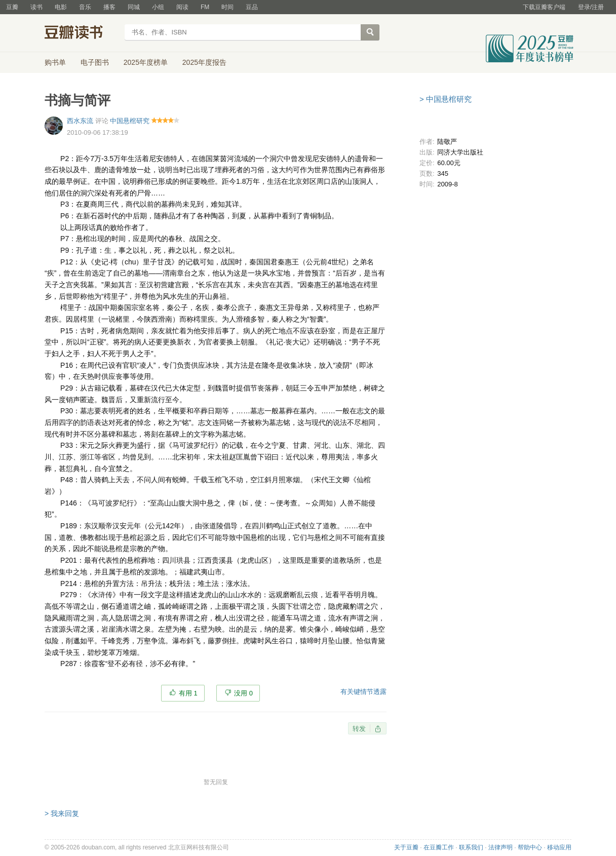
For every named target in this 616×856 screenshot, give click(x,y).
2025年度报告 (204, 62)
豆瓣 (12, 7)
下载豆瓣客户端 (544, 7)
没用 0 (243, 693)
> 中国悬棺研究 (446, 99)
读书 (36, 7)
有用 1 (188, 693)
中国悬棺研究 (130, 121)
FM (205, 7)
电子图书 (95, 62)
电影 (61, 7)
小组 (158, 7)
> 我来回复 (62, 813)
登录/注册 (591, 7)
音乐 (85, 7)
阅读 (182, 7)
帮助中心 (530, 847)
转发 (359, 729)
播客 (109, 7)
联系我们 (471, 847)
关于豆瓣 (406, 847)
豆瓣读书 (81, 33)
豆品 (252, 7)
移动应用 (559, 847)
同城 (134, 7)
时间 (227, 7)
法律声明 (500, 847)
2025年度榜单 (146, 62)
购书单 (55, 62)
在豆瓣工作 (439, 847)
